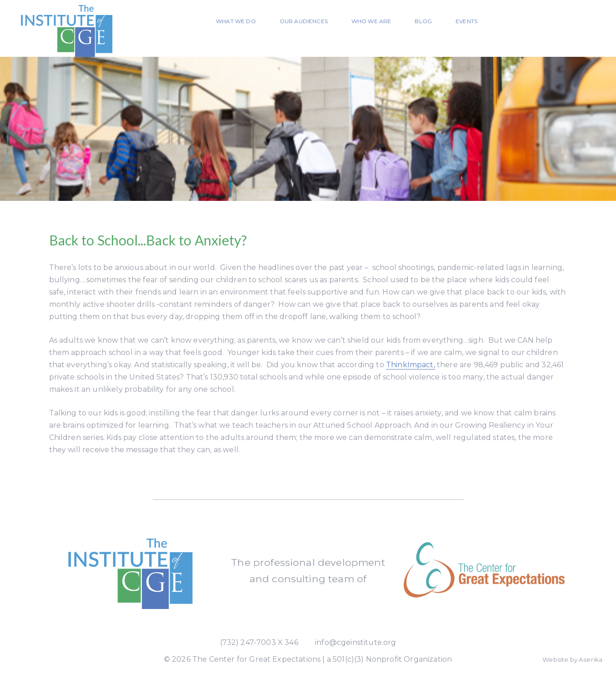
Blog (423, 21)
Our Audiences (304, 21)
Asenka (591, 659)
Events (466, 21)
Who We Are (371, 21)
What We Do (236, 21)
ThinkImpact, (411, 365)
